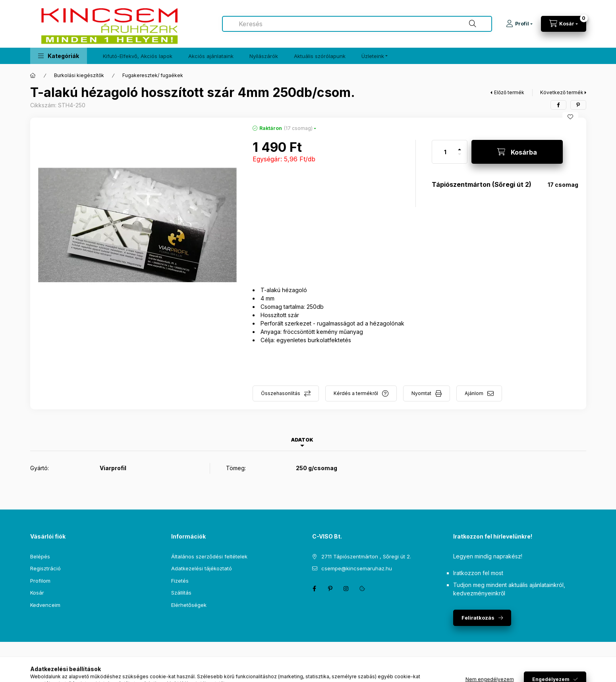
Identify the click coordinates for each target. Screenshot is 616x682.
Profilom (40, 581)
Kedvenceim (45, 605)
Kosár (37, 593)
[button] (59, 56)
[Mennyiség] (445, 152)
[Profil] (519, 24)
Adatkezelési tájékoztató (202, 568)
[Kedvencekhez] (570, 117)
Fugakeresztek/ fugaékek (153, 75)
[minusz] (460, 158)
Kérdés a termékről (356, 393)
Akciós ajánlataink (211, 56)
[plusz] (460, 146)
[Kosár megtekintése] (564, 24)
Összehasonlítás (281, 393)
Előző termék (509, 92)
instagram (346, 589)
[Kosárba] (517, 152)
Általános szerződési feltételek (209, 556)
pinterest (330, 589)
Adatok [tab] (302, 440)
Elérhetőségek (189, 605)
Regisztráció (45, 568)
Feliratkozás (478, 618)
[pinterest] (578, 105)
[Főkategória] (33, 76)
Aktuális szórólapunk (320, 56)
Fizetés (180, 581)
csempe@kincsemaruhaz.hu (357, 568)
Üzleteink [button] (373, 56)
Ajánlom (474, 393)
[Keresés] (473, 24)
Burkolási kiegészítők (79, 75)
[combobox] (357, 24)
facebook (315, 589)
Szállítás (181, 593)
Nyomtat (421, 393)
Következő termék (562, 92)
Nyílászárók (264, 56)
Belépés (40, 556)
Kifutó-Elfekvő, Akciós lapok (138, 56)
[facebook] (558, 105)
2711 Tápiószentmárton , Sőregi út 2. (366, 556)
